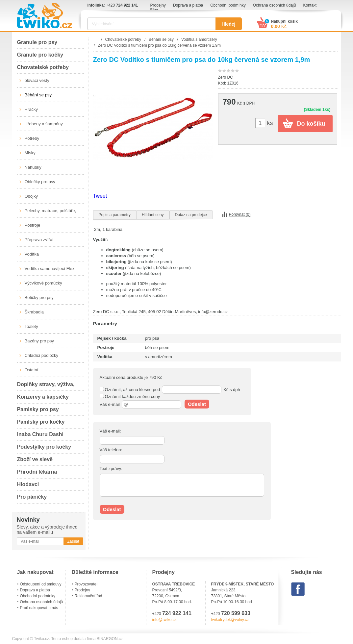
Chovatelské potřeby (43, 67)
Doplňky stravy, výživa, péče (46, 386)
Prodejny (158, 5)
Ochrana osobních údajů (275, 5)
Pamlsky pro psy (38, 409)
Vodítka (32, 254)
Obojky (31, 196)
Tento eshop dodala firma (74, 639)
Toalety (31, 326)
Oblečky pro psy (40, 182)
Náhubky (33, 167)
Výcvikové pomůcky (43, 283)
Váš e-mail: (110, 431)
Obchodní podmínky (228, 5)
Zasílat (73, 541)
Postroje (33, 225)
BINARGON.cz (110, 639)
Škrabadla (34, 312)
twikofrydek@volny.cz (230, 620)
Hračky (31, 109)
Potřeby (32, 138)
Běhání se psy (38, 95)
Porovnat (240, 214)
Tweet (100, 196)
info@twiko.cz (164, 620)
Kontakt (310, 5)
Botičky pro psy (39, 297)
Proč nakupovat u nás (39, 608)
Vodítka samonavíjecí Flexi (50, 269)
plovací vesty (37, 80)
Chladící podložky (42, 355)
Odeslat (197, 404)
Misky (30, 153)
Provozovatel (86, 584)
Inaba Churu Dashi (40, 434)
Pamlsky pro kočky (41, 422)
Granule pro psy (37, 42)
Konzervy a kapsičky (43, 397)
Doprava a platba (188, 5)
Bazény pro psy (39, 341)
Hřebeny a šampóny (44, 124)
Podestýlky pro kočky (44, 447)
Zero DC (226, 77)
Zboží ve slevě (35, 459)
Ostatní (32, 370)
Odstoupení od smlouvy (41, 584)
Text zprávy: (111, 469)
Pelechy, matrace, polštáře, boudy (50, 213)
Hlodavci (28, 484)
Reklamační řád (88, 596)
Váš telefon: (111, 450)
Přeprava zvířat (39, 240)
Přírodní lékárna (37, 472)
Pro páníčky (32, 497)
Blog (154, 10)
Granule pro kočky (40, 55)
